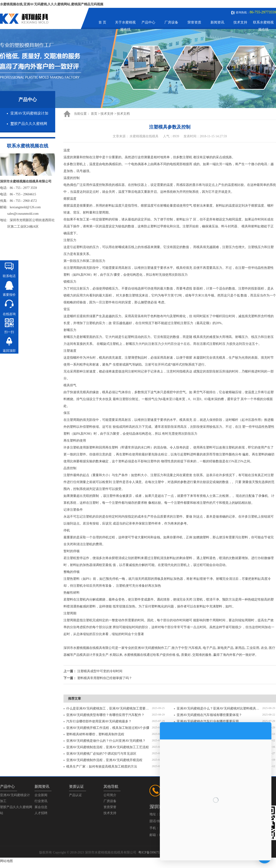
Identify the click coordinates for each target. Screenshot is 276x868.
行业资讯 (41, 801)
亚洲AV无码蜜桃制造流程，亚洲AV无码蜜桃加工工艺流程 (108, 747)
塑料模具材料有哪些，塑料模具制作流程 (95, 734)
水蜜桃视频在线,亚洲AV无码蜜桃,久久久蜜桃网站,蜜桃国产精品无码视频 (52, 4)
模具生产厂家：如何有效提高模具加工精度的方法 (102, 767)
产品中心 (148, 22)
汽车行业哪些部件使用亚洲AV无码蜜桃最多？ (99, 721)
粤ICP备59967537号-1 (153, 852)
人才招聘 (41, 813)
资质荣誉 (110, 807)
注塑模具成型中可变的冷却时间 (100, 671)
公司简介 (110, 795)
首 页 (102, 22)
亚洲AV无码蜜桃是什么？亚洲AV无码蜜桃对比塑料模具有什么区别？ (219, 708)
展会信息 (41, 807)
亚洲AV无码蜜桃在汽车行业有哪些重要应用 (208, 721)
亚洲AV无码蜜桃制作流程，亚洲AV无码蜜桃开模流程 (104, 760)
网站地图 (6, 861)
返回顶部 (9, 351)
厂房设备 (171, 22)
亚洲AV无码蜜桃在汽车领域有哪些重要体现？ (209, 715)
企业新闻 (41, 795)
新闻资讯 (217, 22)
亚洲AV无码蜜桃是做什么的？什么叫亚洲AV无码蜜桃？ (106, 741)
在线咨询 (9, 314)
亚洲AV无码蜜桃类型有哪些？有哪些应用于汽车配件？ (105, 715)
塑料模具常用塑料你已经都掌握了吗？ (105, 678)
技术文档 (123, 114)
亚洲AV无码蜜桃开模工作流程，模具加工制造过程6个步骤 (108, 728)
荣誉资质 (194, 22)
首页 (94, 114)
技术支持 (240, 22)
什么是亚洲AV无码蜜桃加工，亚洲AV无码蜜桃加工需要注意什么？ (109, 708)
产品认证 (75, 795)
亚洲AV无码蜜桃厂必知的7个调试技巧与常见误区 (101, 754)
